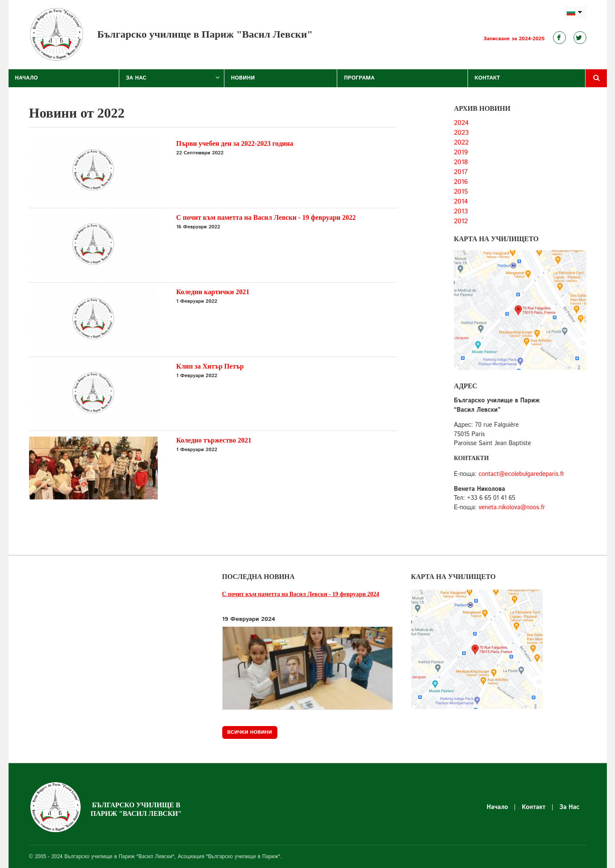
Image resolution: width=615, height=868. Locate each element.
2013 (461, 211)
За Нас (136, 78)
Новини (243, 78)
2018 (461, 162)
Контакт (487, 78)
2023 (461, 133)
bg (576, 13)
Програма (359, 78)
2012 (461, 221)
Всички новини (250, 732)
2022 (461, 143)
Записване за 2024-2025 (514, 39)
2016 (461, 182)
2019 (461, 152)
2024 (461, 123)
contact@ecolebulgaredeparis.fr (521, 474)
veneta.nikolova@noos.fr (512, 508)
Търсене (596, 78)
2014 (461, 202)
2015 (461, 192)
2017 (461, 172)
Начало (26, 78)
